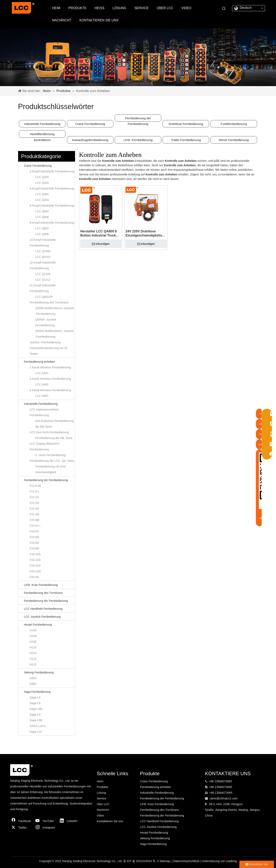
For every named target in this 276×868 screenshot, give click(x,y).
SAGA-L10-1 (38, 726)
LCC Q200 (42, 177)
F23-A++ (35, 526)
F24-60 (34, 577)
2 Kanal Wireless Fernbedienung (50, 367)
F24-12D (35, 571)
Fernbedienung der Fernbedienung (138, 119)
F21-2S (34, 497)
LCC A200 (42, 373)
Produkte (103, 787)
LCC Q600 (42, 211)
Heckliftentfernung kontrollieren (42, 135)
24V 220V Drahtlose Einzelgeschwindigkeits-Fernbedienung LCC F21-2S (145, 234)
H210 (33, 653)
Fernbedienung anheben (40, 362)
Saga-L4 (35, 697)
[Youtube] (46, 821)
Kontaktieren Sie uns (110, 821)
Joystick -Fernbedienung (45, 342)
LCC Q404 (42, 200)
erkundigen (101, 244)
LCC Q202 (42, 183)
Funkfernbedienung (234, 124)
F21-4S (34, 509)
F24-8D (34, 548)
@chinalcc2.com (227, 798)
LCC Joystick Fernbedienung (42, 617)
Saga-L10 (36, 732)
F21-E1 (34, 491)
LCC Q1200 (43, 274)
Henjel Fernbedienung (38, 625)
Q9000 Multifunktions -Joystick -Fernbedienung (55, 334)
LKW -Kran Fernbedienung (41, 585)
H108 (33, 636)
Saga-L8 (35, 715)
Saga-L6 (35, 703)
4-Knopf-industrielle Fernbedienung (52, 188)
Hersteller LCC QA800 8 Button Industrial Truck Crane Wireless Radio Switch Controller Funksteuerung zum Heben (99, 234)
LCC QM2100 (44, 297)
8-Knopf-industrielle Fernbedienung (52, 223)
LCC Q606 (42, 217)
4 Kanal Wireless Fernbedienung (50, 379)
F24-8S (34, 543)
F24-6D (34, 537)
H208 (33, 642)
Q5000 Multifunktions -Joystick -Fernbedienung (55, 311)
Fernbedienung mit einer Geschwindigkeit (51, 469)
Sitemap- (166, 861)
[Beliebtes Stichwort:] (224, 9)
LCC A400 (42, 384)
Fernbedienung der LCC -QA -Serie (52, 461)
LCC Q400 (42, 194)
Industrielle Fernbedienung (42, 124)
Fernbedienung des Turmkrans (49, 302)
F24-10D (35, 560)
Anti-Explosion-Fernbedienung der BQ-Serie (55, 424)
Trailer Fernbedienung (186, 140)
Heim (100, 781)
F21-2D (34, 503)
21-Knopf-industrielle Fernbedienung (43, 288)
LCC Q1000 (43, 251)
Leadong (231, 861)
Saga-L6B (36, 709)
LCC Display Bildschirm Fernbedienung (45, 447)
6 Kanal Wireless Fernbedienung (50, 390)
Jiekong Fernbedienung (39, 672)
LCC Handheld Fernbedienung (43, 609)
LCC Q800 (42, 228)
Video (100, 815)
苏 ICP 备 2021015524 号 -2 (141, 861)
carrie (213, 798)
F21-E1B (35, 486)
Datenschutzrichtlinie (187, 861)
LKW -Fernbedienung (138, 140)
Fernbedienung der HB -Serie (54, 438)
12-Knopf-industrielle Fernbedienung (43, 265)
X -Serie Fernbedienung (51, 455)
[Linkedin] (70, 821)
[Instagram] (46, 828)
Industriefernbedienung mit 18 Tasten (49, 351)
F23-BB (34, 520)
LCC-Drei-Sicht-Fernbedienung (49, 432)
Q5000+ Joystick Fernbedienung (46, 322)
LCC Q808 (42, 234)
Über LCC (103, 804)
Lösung (101, 793)
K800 (33, 684)
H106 (33, 630)
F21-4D (34, 514)
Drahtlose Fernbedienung (186, 124)
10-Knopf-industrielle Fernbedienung (43, 243)
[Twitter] (21, 828)
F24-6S (34, 531)
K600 (33, 678)
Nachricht (103, 810)
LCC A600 (42, 396)
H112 (33, 659)
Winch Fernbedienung (234, 140)
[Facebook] (21, 821)
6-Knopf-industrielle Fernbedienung (52, 206)
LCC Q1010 (43, 257)
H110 (33, 647)
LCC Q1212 (43, 280)
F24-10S (35, 554)
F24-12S (35, 566)
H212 (33, 664)
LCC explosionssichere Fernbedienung (44, 412)
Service (102, 798)
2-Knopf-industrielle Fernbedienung (52, 171)
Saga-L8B (36, 720)
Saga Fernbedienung (37, 692)
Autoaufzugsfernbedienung (90, 140)
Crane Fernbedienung (90, 124)
